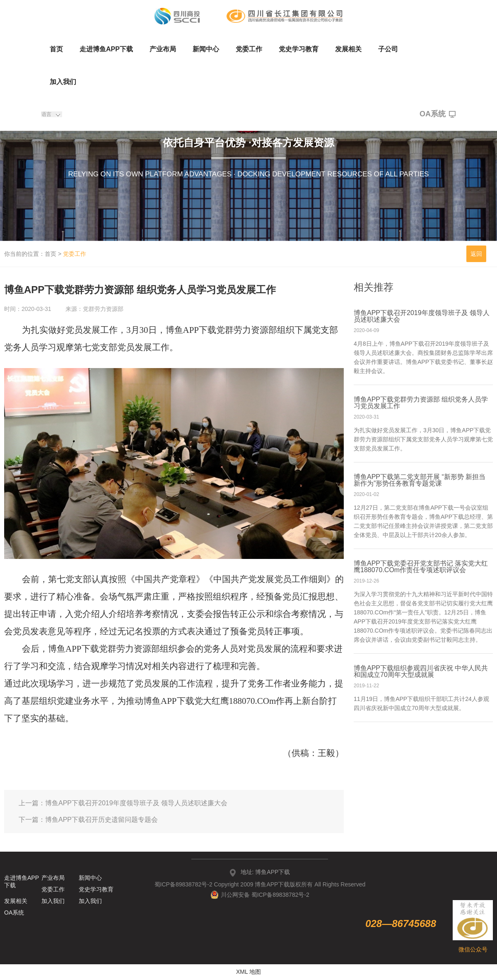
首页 (56, 49)
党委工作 (249, 49)
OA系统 (438, 114)
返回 (476, 254)
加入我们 (63, 82)
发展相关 (348, 49)
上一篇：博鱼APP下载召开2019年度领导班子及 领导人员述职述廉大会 (123, 803)
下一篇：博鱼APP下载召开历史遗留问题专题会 (88, 820)
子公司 (388, 49)
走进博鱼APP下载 (106, 49)
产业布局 (163, 49)
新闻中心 (206, 49)
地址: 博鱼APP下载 (265, 872)
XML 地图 (248, 972)
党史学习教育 (299, 49)
